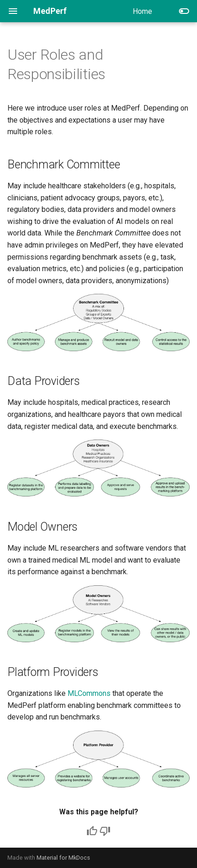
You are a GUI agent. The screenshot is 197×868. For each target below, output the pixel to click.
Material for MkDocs (63, 858)
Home (142, 11)
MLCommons (89, 693)
